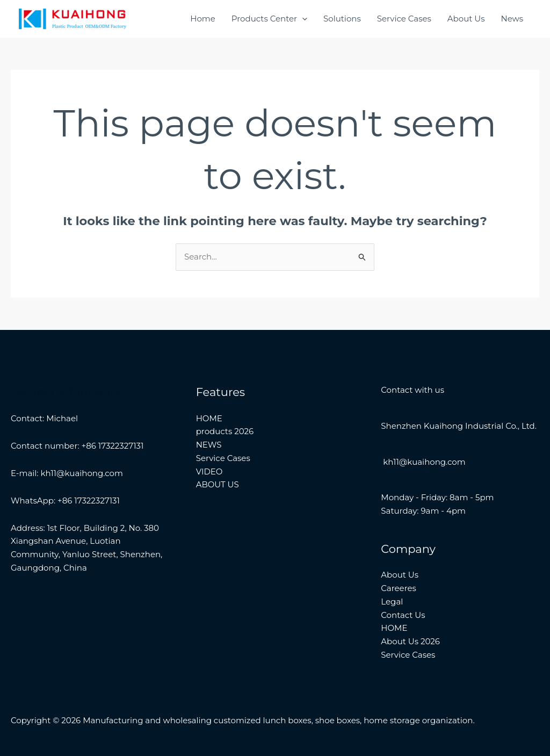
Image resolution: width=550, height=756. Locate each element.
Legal (392, 602)
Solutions (342, 19)
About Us (466, 19)
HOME (209, 418)
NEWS (209, 445)
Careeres (399, 588)
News (512, 19)
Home (203, 19)
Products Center (269, 19)
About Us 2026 (410, 641)
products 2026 (225, 431)
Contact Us (403, 615)
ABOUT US (218, 484)
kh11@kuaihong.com (423, 462)
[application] (302, 19)
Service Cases (404, 19)
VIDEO (209, 471)
